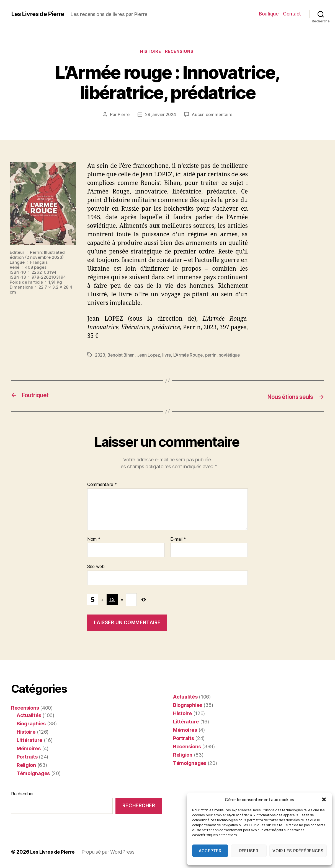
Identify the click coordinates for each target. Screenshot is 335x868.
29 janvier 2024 (160, 116)
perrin (215, 356)
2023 (101, 356)
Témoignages (33, 774)
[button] (324, 799)
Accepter (210, 851)
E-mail (178, 540)
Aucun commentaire (213, 116)
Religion (26, 765)
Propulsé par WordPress (110, 852)
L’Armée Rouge (191, 356)
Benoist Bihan (122, 356)
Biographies (31, 724)
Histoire (150, 52)
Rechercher (22, 794)
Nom (94, 540)
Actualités (29, 716)
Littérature (29, 740)
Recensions (181, 52)
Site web (96, 567)
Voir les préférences (298, 851)
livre (169, 356)
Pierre (122, 116)
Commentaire (102, 485)
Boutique (269, 14)
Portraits (27, 757)
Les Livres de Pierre (41, 14)
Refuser (249, 851)
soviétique (234, 356)
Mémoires (29, 749)
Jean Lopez (150, 356)
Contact (292, 14)
